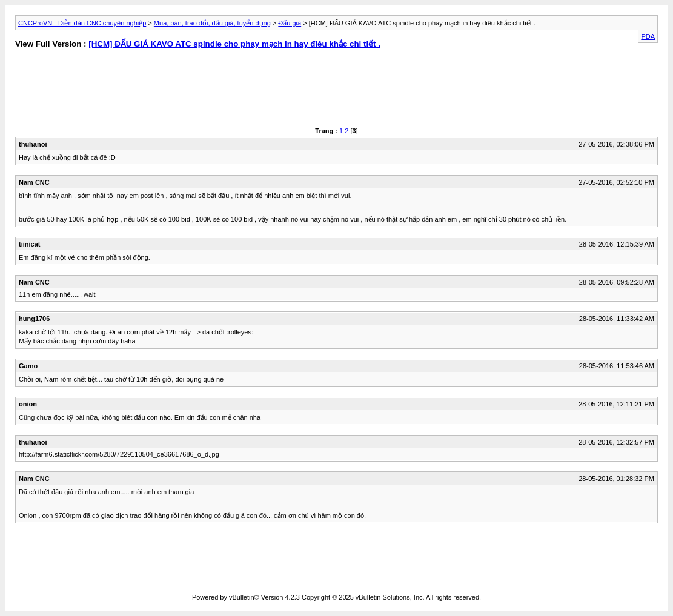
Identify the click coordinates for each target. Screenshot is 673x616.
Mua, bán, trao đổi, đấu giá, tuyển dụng (212, 23)
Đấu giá (290, 23)
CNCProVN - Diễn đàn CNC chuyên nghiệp (82, 23)
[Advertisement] (170, 91)
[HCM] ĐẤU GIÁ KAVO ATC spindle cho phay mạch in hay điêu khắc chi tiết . (234, 44)
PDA (648, 36)
